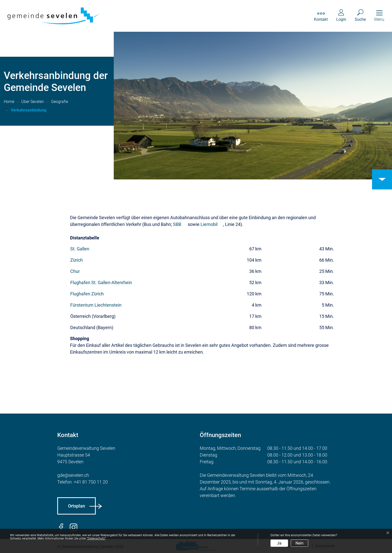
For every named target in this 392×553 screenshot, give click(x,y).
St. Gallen (80, 249)
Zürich (76, 260)
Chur (75, 271)
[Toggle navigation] (379, 16)
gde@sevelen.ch (73, 475)
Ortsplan (76, 506)
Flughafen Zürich (87, 294)
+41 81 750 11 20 (91, 482)
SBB (177, 224)
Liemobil (209, 224)
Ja (279, 543)
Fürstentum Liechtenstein (96, 305)
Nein (299, 543)
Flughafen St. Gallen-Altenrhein (101, 282)
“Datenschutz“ (96, 539)
